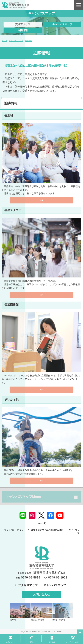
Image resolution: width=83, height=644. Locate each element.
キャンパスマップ (62, 24)
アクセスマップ (28, 585)
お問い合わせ (41, 595)
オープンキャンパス (73, 642)
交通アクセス (23, 24)
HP (41, 200)
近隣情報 (23, 30)
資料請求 (52, 642)
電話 (31, 642)
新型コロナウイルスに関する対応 (47, 530)
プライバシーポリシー (15, 530)
